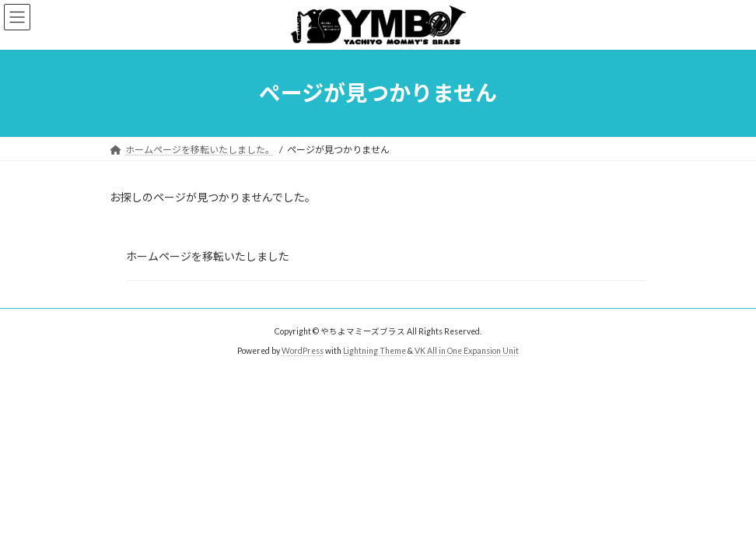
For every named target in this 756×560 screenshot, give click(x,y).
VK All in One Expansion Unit (467, 351)
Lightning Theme (374, 351)
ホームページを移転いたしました (208, 256)
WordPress (303, 351)
